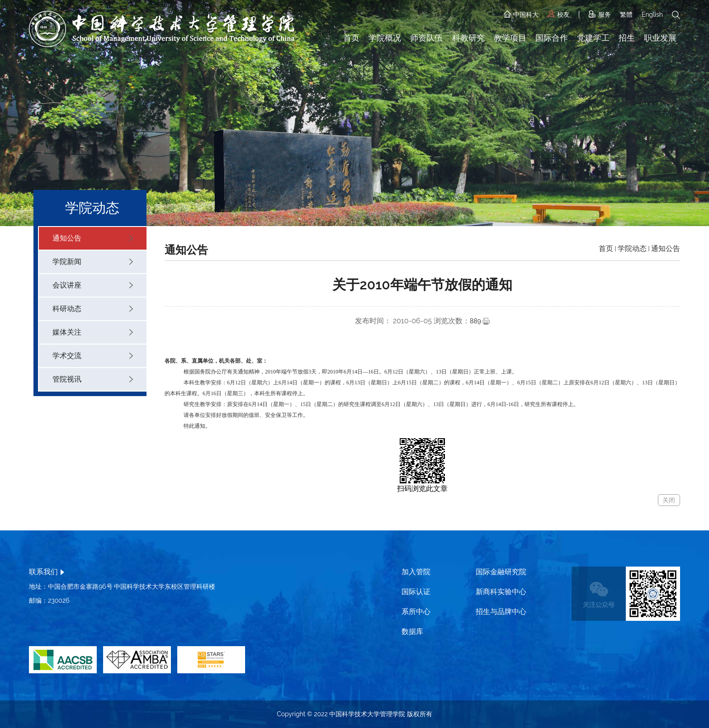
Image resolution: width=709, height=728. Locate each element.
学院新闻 (93, 262)
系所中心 (416, 612)
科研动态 (93, 309)
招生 (627, 38)
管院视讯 (93, 379)
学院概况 (385, 38)
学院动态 (632, 248)
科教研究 (468, 38)
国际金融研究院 (501, 572)
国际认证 (416, 592)
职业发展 (660, 38)
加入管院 (416, 572)
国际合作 (552, 38)
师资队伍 (426, 38)
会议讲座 (93, 285)
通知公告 (93, 238)
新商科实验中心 (501, 592)
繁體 (626, 14)
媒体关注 (93, 332)
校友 (559, 14)
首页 (351, 38)
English (652, 14)
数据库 (412, 631)
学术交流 (93, 356)
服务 (600, 14)
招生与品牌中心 (501, 612)
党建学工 (593, 38)
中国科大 (521, 14)
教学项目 (510, 38)
